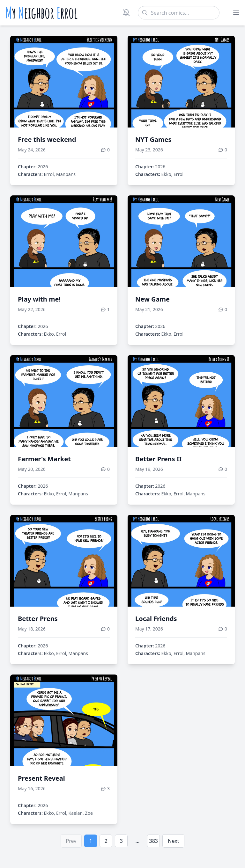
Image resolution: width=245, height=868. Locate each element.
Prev (71, 841)
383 (154, 841)
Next (173, 841)
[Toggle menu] (236, 13)
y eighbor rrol (41, 13)
